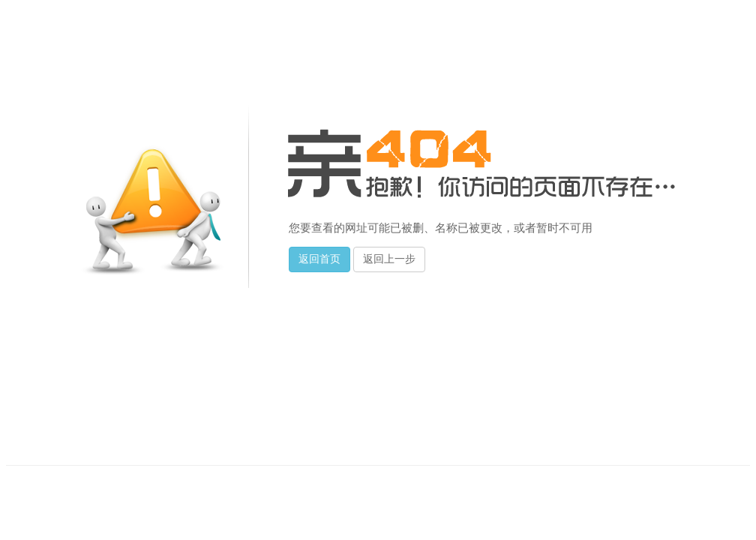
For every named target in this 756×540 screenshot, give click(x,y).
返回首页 (319, 259)
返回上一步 (389, 259)
